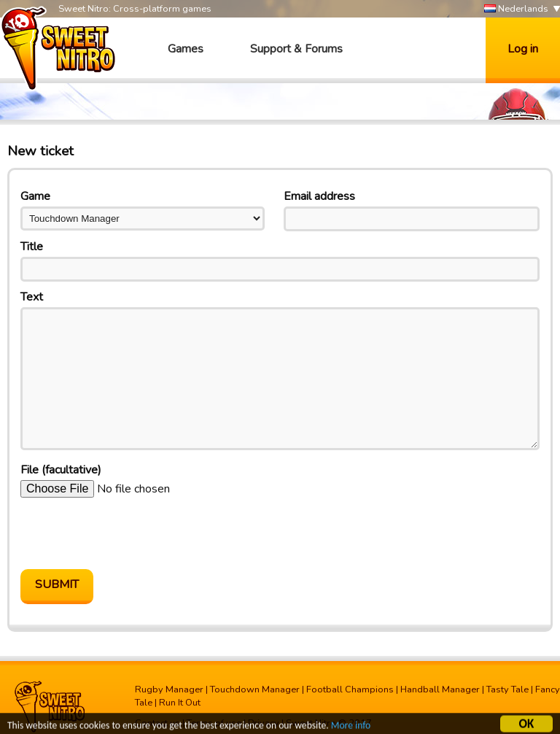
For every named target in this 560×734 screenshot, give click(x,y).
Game (35, 196)
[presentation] (131, 533)
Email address (319, 196)
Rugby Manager (169, 689)
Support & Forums (296, 49)
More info (351, 726)
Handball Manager (440, 689)
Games (186, 49)
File (61, 470)
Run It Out (180, 703)
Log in (523, 49)
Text (32, 297)
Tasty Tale (507, 689)
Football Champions (350, 689)
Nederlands (516, 9)
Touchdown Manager (255, 689)
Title (32, 247)
